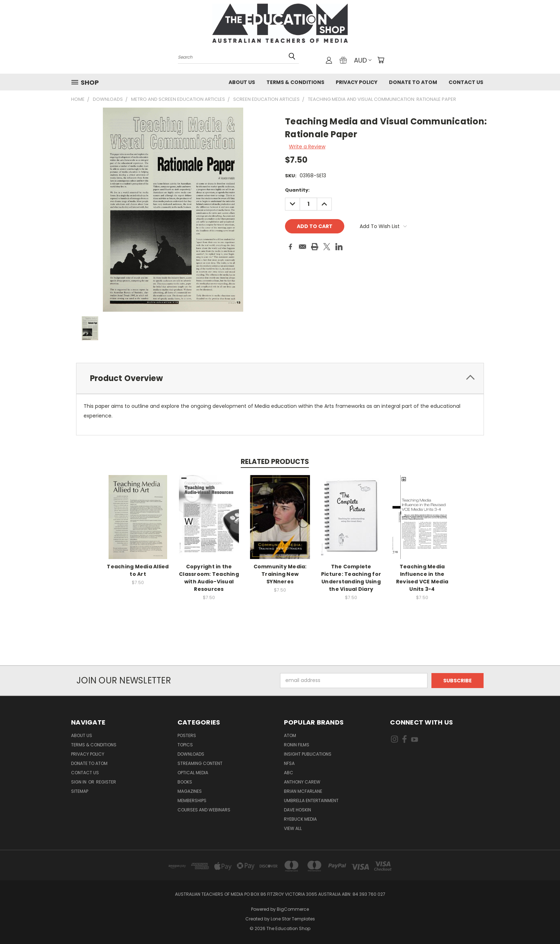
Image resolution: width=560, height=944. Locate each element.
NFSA (289, 763)
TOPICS (185, 745)
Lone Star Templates (293, 919)
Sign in (79, 782)
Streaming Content (200, 763)
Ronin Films (297, 745)
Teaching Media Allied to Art (138, 570)
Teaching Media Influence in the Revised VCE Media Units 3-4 (422, 578)
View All (293, 828)
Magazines (190, 791)
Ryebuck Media (300, 819)
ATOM (290, 735)
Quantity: (297, 190)
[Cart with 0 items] (381, 60)
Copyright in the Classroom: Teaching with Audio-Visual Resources (209, 578)
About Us (242, 82)
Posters (187, 735)
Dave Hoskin (297, 810)
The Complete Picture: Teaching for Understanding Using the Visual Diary (351, 578)
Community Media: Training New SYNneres (280, 574)
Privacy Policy (357, 82)
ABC (289, 773)
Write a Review (307, 147)
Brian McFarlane (303, 791)
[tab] (280, 378)
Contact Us (466, 82)
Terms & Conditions (295, 82)
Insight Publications (308, 754)
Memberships (192, 800)
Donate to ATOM (413, 82)
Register (106, 782)
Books (185, 782)
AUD (363, 60)
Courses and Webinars (204, 810)
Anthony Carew (302, 782)
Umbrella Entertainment (311, 800)
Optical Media (193, 773)
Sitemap (80, 791)
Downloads (191, 754)
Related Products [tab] (275, 462)
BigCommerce (293, 909)
